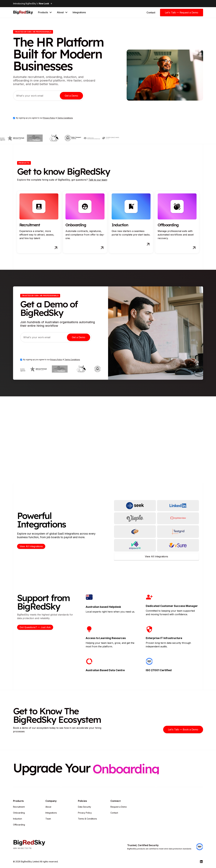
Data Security (84, 807)
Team (48, 819)
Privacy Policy (49, 118)
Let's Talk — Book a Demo (183, 729)
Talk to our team (98, 180)
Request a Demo (119, 807)
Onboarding (19, 813)
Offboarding (19, 825)
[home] (23, 12)
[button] (45, 12)
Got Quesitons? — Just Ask (35, 627)
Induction (18, 819)
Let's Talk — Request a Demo (182, 12)
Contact (114, 813)
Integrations (79, 12)
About (48, 807)
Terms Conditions (65, 118)
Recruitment (19, 807)
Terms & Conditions (87, 819)
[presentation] (36, 109)
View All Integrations (31, 546)
